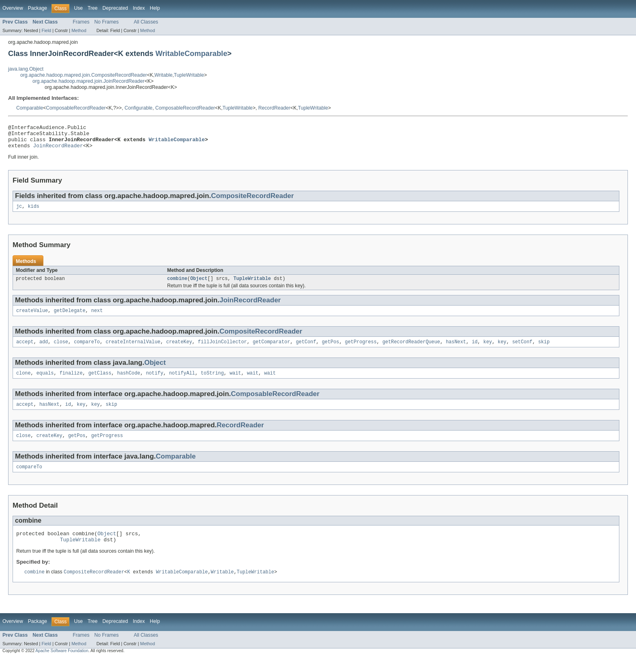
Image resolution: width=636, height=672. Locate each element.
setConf (522, 350)
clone (24, 382)
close (61, 350)
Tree (93, 8)
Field (46, 30)
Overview (13, 8)
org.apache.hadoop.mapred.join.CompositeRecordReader (84, 75)
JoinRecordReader (58, 150)
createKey (179, 350)
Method (79, 30)
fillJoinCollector (222, 350)
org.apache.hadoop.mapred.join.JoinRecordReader (88, 81)
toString (212, 382)
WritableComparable (191, 53)
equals (45, 382)
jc (19, 212)
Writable (163, 75)
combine (177, 285)
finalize (71, 382)
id (475, 350)
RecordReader (274, 108)
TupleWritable (189, 75)
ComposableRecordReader (76, 108)
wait (235, 382)
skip (544, 350)
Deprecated (115, 8)
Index (139, 8)
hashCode (129, 382)
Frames (81, 22)
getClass (100, 382)
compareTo (87, 350)
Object (199, 285)
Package (38, 8)
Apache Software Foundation (62, 665)
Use (78, 8)
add (44, 350)
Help (155, 8)
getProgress (361, 350)
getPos (330, 350)
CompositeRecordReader (252, 201)
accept (25, 350)
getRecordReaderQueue (411, 350)
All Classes (146, 22)
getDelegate (69, 318)
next (97, 318)
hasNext (456, 350)
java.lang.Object (26, 69)
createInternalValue (133, 350)
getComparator (271, 350)
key (487, 350)
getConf (306, 350)
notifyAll (182, 382)
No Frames (107, 22)
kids (33, 212)
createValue (32, 318)
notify (155, 382)
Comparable (30, 108)
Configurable (139, 108)
